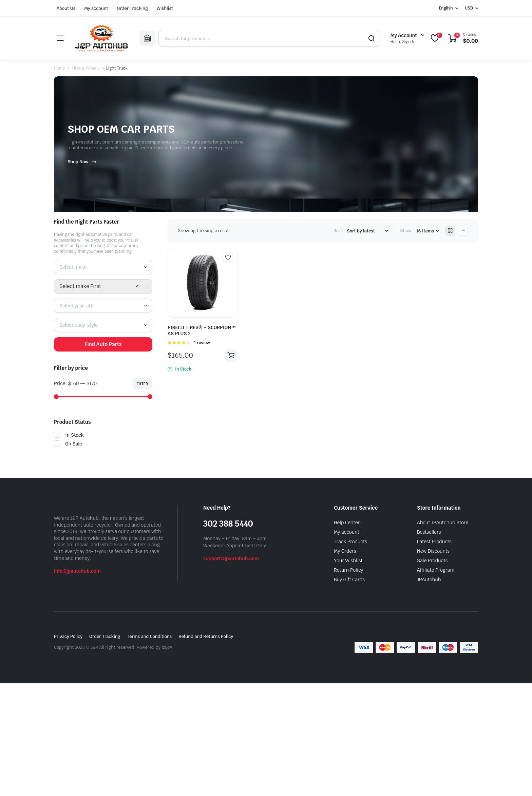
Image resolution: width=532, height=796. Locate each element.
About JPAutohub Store (443, 523)
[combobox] (103, 267)
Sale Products (432, 561)
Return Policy (348, 570)
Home (59, 68)
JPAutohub (429, 580)
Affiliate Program (436, 570)
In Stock (69, 435)
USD (469, 8)
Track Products (350, 542)
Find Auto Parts (103, 344)
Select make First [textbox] (80, 286)
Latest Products (434, 542)
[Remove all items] (137, 286)
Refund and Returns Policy (206, 636)
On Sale (68, 444)
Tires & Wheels (85, 68)
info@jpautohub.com (77, 571)
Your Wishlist (348, 561)
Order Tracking (132, 8)
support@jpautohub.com (231, 558)
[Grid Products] (450, 231)
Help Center (347, 523)
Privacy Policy (68, 636)
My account (96, 8)
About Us (66, 8)
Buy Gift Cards (349, 580)
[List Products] (463, 231)
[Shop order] (367, 231)
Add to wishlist (228, 257)
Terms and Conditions (149, 636)
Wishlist (165, 8)
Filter (142, 384)
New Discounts (433, 551)
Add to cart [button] (231, 355)
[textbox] (75, 267)
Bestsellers (429, 532)
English (446, 8)
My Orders (345, 551)
